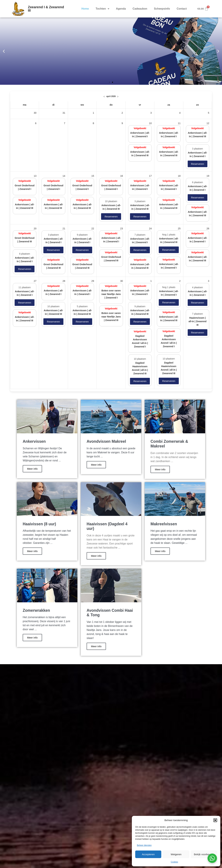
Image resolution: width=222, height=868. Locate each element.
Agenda (121, 9)
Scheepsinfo (162, 9)
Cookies (174, 862)
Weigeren (176, 854)
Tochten (102, 9)
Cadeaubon (140, 9)
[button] (215, 820)
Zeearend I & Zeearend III (46, 9)
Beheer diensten (144, 845)
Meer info (32, 469)
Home (85, 9)
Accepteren (148, 854)
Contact (182, 9)
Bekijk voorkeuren (204, 854)
